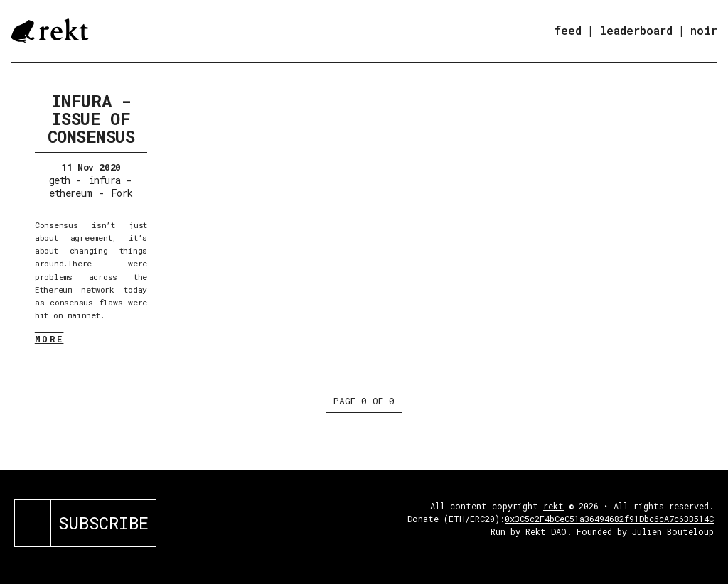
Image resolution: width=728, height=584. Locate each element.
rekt (553, 506)
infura (105, 180)
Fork (122, 193)
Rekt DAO (546, 531)
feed (568, 31)
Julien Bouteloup (673, 531)
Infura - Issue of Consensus (91, 119)
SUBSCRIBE (103, 523)
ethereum (71, 193)
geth (60, 180)
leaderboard (636, 31)
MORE (49, 339)
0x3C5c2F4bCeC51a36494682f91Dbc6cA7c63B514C (609, 519)
